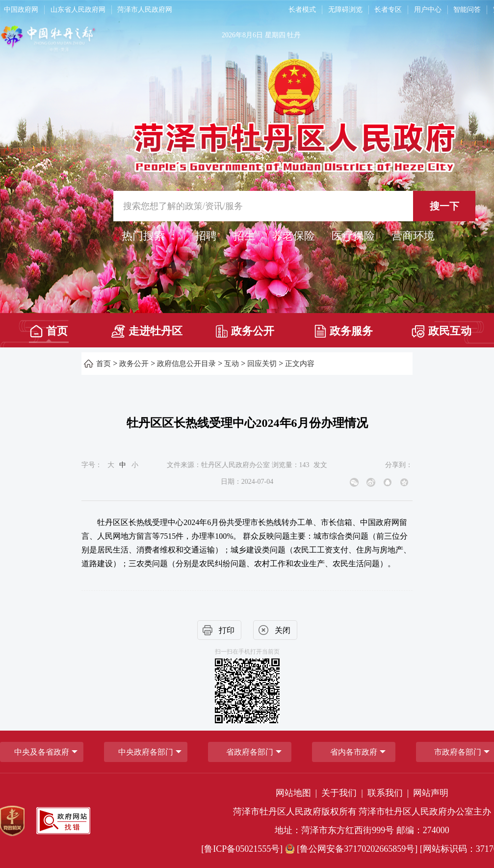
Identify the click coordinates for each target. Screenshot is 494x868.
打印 (227, 630)
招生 (244, 236)
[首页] (49, 328)
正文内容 (300, 364)
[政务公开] (245, 328)
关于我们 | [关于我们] (343, 793)
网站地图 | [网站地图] (298, 793)
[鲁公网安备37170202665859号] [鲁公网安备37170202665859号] (352, 849)
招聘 (206, 236)
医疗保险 (353, 236)
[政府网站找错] (63, 821)
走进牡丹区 (147, 331)
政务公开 (245, 331)
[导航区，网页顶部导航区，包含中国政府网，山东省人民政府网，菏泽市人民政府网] (137, 10)
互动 (232, 364)
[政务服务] (343, 328)
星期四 (275, 35)
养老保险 (293, 236)
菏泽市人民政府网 (145, 10)
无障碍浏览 (345, 10)
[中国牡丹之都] (87, 40)
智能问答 (467, 10)
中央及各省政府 (42, 752)
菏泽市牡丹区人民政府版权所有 (295, 812)
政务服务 (344, 331)
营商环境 (413, 236)
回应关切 (262, 364)
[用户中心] (429, 10)
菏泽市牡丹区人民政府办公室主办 (425, 812)
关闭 (283, 630)
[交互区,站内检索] (294, 206)
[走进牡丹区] (147, 328)
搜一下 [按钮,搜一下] (444, 206)
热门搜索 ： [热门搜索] (150, 236)
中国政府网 (21, 10)
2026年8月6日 (242, 35)
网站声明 (431, 793)
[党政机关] (12, 821)
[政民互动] (442, 328)
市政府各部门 (458, 752)
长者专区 (388, 10)
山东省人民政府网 (78, 10)
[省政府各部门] (250, 752)
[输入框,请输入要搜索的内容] (294, 206)
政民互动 (442, 331)
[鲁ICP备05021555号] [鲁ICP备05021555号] (242, 849)
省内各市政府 (354, 752)
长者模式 (302, 10)
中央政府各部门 (146, 752)
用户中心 (428, 10)
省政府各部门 (250, 752)
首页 (49, 331)
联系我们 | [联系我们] (389, 793)
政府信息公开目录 (186, 364)
